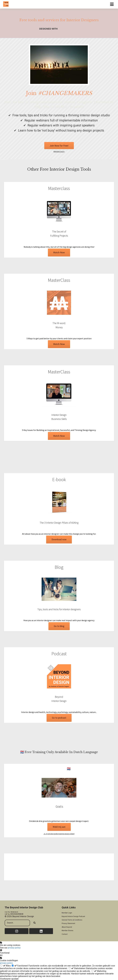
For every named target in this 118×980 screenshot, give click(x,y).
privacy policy (14, 948)
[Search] (35, 923)
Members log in (59, 151)
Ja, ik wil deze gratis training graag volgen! (59, 834)
